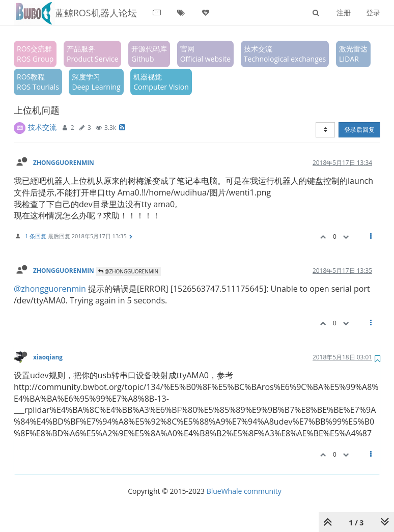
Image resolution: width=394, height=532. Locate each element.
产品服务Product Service (92, 54)
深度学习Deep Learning (96, 82)
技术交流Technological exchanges (285, 54)
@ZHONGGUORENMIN (128, 271)
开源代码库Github (149, 54)
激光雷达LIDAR (353, 54)
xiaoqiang (48, 357)
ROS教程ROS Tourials (38, 82)
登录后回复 (359, 130)
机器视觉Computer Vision (161, 82)
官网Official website (205, 54)
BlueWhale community (244, 491)
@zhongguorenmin (50, 289)
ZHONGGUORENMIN (64, 162)
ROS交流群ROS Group (35, 54)
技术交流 (42, 127)
